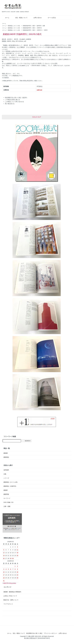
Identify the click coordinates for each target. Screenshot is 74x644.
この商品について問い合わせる (14, 102)
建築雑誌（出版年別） (10, 486)
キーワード (7, 498)
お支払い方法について (10, 596)
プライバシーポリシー (50, 633)
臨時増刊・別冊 (41, 26)
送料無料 (6, 470)
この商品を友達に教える (12, 100)
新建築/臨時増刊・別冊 (29, 26)
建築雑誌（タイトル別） (14, 26)
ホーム (6, 18)
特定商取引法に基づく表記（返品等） (16, 98)
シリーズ (6, 478)
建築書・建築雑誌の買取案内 (12, 592)
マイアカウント (8, 604)
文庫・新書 (7, 506)
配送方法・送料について (11, 600)
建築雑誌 (6, 457)
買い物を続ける (10, 104)
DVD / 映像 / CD (8, 502)
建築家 (6, 490)
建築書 (6, 453)
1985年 (46, 30)
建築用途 (6, 494)
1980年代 (39, 28)
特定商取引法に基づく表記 (34, 633)
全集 (5, 474)
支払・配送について (20, 18)
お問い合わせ (36, 18)
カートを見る (50, 18)
